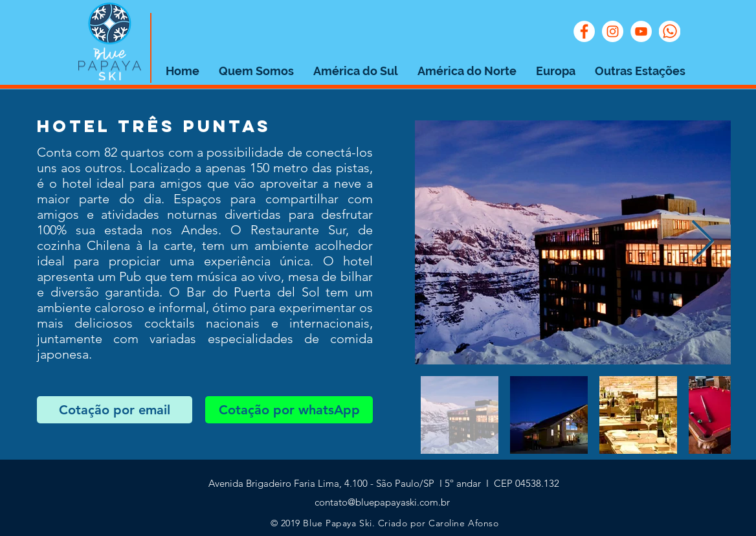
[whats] (670, 31)
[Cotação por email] (115, 410)
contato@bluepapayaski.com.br (382, 502)
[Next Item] (703, 243)
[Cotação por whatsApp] (289, 410)
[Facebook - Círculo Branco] (584, 31)
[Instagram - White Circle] (613, 31)
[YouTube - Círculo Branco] (641, 31)
